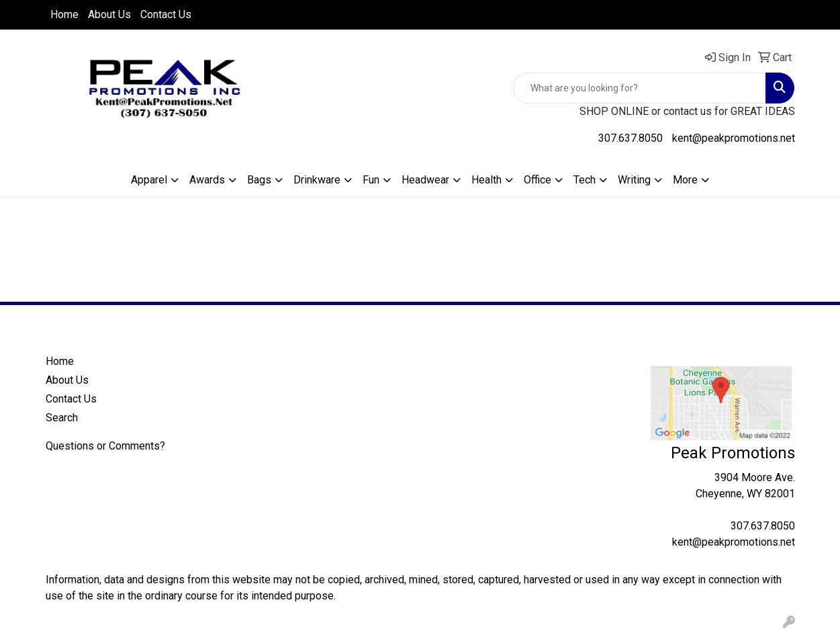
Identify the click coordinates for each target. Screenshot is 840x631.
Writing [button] (634, 180)
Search (62, 418)
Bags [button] (259, 180)
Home (64, 14)
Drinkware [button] (317, 180)
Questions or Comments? (105, 446)
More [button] (685, 180)
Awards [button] (207, 180)
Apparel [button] (149, 180)
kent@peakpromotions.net (734, 138)
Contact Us (166, 14)
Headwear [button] (425, 180)
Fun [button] (371, 180)
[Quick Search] (640, 88)
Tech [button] (585, 180)
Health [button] (486, 180)
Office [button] (538, 180)
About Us (109, 14)
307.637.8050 (631, 138)
